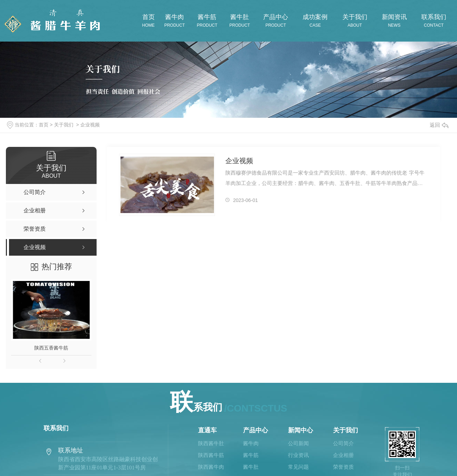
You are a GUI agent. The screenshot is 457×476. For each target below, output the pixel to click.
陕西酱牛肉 (211, 467)
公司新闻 (298, 443)
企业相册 (343, 455)
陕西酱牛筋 (211, 455)
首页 (44, 125)
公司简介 (343, 443)
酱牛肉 (251, 443)
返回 (439, 125)
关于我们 (64, 125)
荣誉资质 (343, 467)
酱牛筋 (251, 455)
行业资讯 (298, 455)
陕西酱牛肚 (211, 443)
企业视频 (90, 125)
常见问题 (298, 467)
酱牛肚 (251, 467)
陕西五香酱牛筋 (51, 348)
